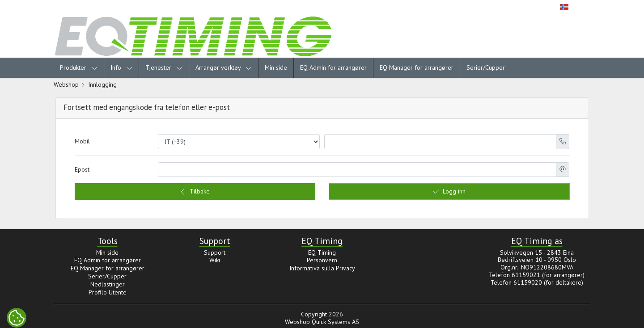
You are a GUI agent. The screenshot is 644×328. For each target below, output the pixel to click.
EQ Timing (322, 252)
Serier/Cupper (486, 67)
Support (215, 252)
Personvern (322, 260)
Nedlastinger (108, 284)
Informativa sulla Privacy (322, 268)
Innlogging (102, 84)
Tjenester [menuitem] (164, 67)
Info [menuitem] (121, 67)
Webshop (66, 84)
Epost (82, 170)
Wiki (215, 260)
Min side (276, 67)
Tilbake (195, 191)
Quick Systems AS (335, 322)
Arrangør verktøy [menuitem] (224, 67)
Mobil (82, 141)
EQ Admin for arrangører (333, 67)
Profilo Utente (108, 292)
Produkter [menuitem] (79, 67)
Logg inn (449, 191)
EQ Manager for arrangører (417, 67)
